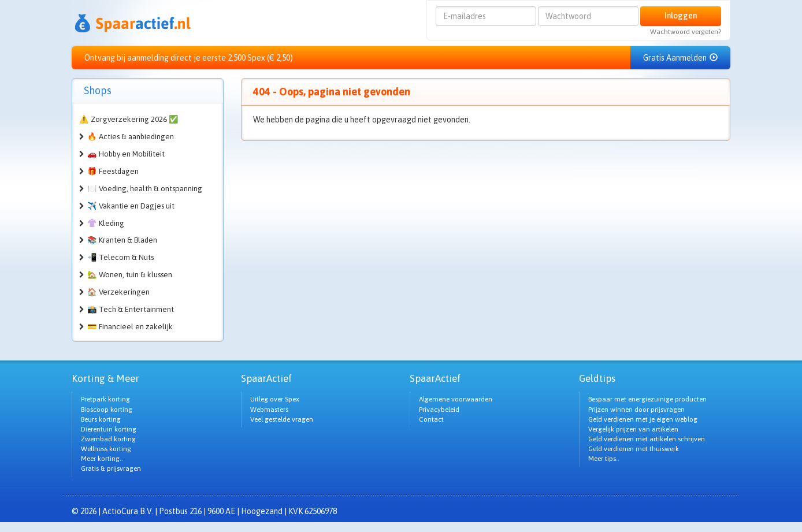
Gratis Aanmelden (680, 58)
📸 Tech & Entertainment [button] (131, 309)
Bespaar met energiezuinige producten (647, 399)
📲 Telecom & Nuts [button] (120, 257)
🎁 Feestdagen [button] (113, 171)
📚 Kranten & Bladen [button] (122, 240)
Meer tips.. (604, 459)
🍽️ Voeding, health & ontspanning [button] (145, 189)
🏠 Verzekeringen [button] (118, 292)
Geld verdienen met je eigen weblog (643, 419)
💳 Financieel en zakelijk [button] (130, 327)
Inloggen (681, 16)
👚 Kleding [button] (106, 223)
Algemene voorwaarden (456, 399)
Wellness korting (106, 449)
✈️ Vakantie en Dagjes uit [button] (131, 206)
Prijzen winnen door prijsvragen (636, 410)
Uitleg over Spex (275, 399)
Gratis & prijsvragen (111, 468)
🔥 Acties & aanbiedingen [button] (131, 137)
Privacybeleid (439, 410)
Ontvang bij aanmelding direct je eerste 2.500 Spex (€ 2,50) (189, 58)
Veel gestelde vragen (282, 419)
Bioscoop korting (107, 410)
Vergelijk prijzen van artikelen (633, 429)
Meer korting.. (102, 459)
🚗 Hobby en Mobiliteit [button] (126, 154)
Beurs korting (101, 419)
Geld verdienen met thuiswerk (634, 449)
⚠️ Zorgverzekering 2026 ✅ (129, 119)
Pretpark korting (105, 399)
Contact (431, 419)
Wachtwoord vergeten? (686, 32)
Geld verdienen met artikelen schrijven (647, 439)
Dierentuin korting (109, 429)
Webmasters (269, 410)
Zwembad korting (108, 439)
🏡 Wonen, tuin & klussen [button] (130, 275)
